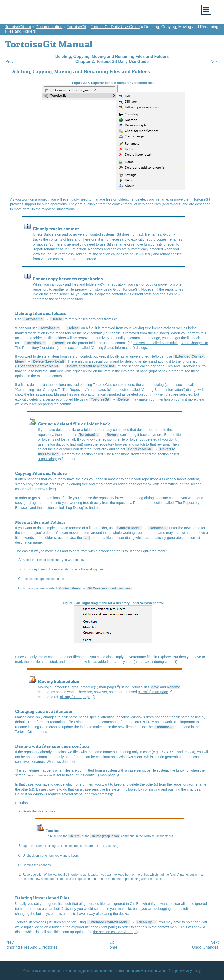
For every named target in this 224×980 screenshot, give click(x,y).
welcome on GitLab (154, 970)
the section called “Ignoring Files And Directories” (161, 366)
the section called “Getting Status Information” (98, 348)
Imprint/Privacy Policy (186, 970)
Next (215, 61)
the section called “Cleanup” (115, 931)
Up (112, 942)
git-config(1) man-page (98, 775)
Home (112, 947)
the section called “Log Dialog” (60, 508)
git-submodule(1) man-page (93, 687)
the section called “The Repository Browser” (110, 454)
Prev (9, 61)
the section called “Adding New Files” (122, 254)
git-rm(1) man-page (153, 692)
